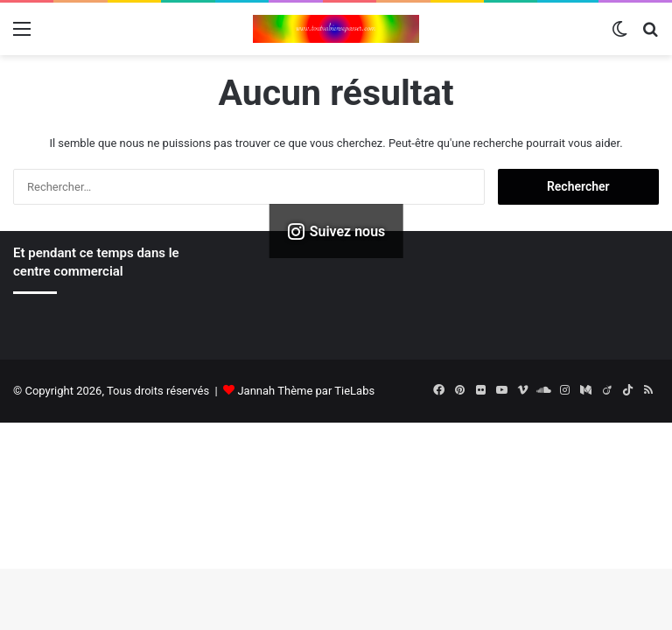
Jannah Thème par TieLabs (306, 391)
